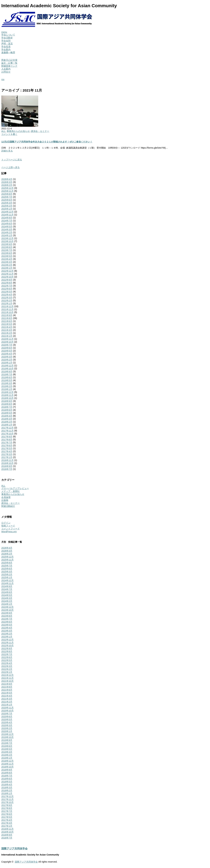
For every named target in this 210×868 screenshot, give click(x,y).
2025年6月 (7, 200)
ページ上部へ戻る (10, 167)
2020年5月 (7, 351)
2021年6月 (7, 321)
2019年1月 (7, 389)
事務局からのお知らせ (18, 131)
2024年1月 (7, 235)
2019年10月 (7, 369)
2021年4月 (7, 327)
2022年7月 (7, 286)
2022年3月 (7, 297)
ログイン (6, 523)
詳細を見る (7, 151)
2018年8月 (7, 404)
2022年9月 (7, 280)
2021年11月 (7, 309)
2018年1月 (7, 425)
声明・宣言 (7, 44)
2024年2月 (7, 232)
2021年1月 (7, 336)
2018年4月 (7, 416)
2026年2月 (7, 185)
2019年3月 (7, 383)
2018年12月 (7, 392)
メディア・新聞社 (10, 491)
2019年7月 (7, 374)
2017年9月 (7, 437)
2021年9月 (7, 315)
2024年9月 (7, 218)
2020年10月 (7, 342)
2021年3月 (7, 330)
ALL (3, 131)
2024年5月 (7, 226)
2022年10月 (7, 277)
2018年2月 (7, 422)
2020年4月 (7, 354)
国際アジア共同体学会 (14, 848)
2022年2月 (7, 300)
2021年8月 (7, 318)
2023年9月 (7, 244)
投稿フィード (8, 526)
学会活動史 (7, 38)
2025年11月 (7, 191)
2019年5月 (7, 380)
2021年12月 (7, 306)
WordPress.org (9, 532)
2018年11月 (7, 395)
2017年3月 (7, 454)
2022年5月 (7, 292)
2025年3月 (7, 203)
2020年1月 (7, 363)
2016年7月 (7, 469)
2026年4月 (7, 179)
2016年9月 (7, 466)
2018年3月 (7, 419)
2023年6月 (7, 253)
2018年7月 (7, 407)
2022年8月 (7, 283)
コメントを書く (9, 134)
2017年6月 (7, 445)
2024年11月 (7, 215)
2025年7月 (7, 197)
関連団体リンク (9, 66)
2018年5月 (7, 413)
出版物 (5, 500)
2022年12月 (7, 271)
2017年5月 (7, 448)
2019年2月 (7, 386)
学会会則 (6, 41)
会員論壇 (6, 497)
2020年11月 (7, 339)
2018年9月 (7, 401)
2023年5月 (7, 256)
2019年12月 (7, 366)
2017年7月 (7, 442)
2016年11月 (7, 460)
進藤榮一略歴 (8, 52)
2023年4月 (7, 259)
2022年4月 (7, 295)
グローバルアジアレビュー (15, 488)
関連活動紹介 (8, 506)
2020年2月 (7, 360)
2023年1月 (7, 268)
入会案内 (6, 69)
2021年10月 (7, 312)
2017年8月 (7, 440)
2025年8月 (7, 194)
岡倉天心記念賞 (9, 60)
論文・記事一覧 (9, 63)
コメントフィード (10, 529)
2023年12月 (7, 238)
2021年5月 (7, 324)
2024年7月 (7, 221)
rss (3, 79)
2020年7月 (7, 345)
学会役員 (6, 47)
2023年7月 (7, 250)
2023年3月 (7, 262)
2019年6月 (7, 377)
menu (4, 32)
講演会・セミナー (40, 131)
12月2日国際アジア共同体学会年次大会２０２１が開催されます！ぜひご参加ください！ (47, 142)
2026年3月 (7, 182)
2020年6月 (7, 348)
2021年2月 (7, 333)
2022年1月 (7, 303)
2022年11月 (7, 274)
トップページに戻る (12, 160)
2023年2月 (7, 265)
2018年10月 (7, 398)
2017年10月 (7, 434)
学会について (8, 35)
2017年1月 (7, 457)
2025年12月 (7, 188)
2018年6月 (7, 410)
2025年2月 (7, 206)
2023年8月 (7, 247)
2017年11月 (7, 431)
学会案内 (6, 49)
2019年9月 (7, 371)
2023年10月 (7, 241)
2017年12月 (7, 428)
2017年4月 (7, 451)
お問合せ (6, 72)
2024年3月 (7, 229)
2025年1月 (7, 209)
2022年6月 (7, 289)
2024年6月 (7, 224)
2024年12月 (7, 212)
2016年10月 (7, 463)
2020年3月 (7, 357)
